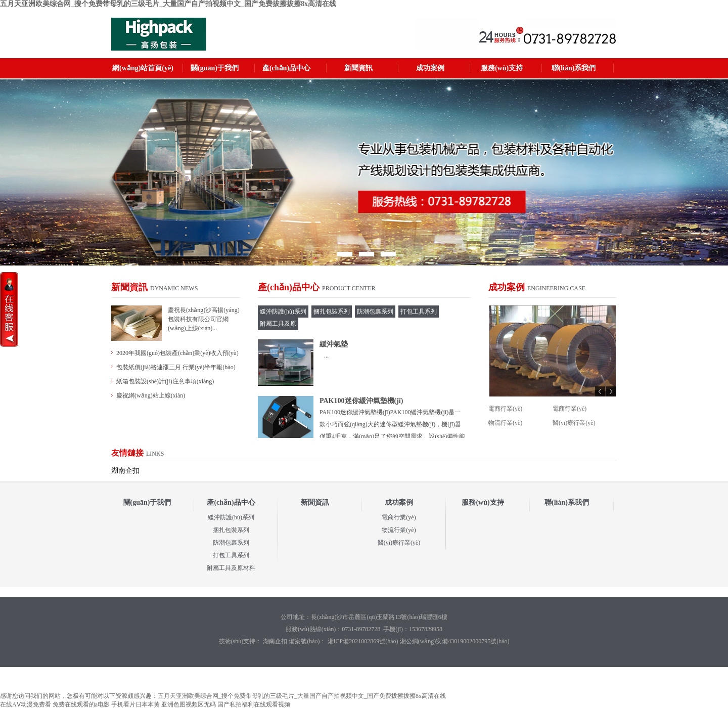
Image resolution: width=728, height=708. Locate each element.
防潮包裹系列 (231, 543)
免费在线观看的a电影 (81, 704)
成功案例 (430, 68)
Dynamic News (174, 288)
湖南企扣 (125, 471)
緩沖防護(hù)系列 (231, 517)
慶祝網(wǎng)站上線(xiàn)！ (151, 395)
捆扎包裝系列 (231, 530)
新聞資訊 (358, 68)
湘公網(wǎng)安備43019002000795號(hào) (455, 641)
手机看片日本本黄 (135, 704)
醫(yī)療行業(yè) (574, 423)
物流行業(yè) (505, 423)
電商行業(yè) (505, 409)
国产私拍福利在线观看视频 (254, 704)
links (155, 454)
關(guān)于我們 (215, 68)
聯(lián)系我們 (574, 68)
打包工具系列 (231, 555)
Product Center (349, 288)
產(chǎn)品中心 (286, 68)
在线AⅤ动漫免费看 (26, 704)
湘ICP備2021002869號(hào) (362, 641)
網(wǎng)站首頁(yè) (143, 68)
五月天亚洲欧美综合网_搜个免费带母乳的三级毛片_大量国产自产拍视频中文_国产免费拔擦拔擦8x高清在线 (168, 4)
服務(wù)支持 (502, 68)
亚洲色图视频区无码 (189, 704)
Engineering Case (556, 288)
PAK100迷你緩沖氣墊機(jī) (361, 401)
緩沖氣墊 (334, 344)
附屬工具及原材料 (231, 568)
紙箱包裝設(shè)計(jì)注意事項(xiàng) (165, 381)
